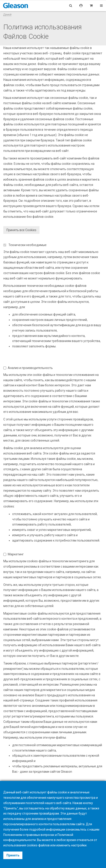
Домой (7, 15)
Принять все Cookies (21, 230)
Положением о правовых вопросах (29, 835)
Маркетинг (14, 554)
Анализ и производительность (28, 368)
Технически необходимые (25, 245)
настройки (79, 845)
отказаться (85, 840)
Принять (13, 855)
